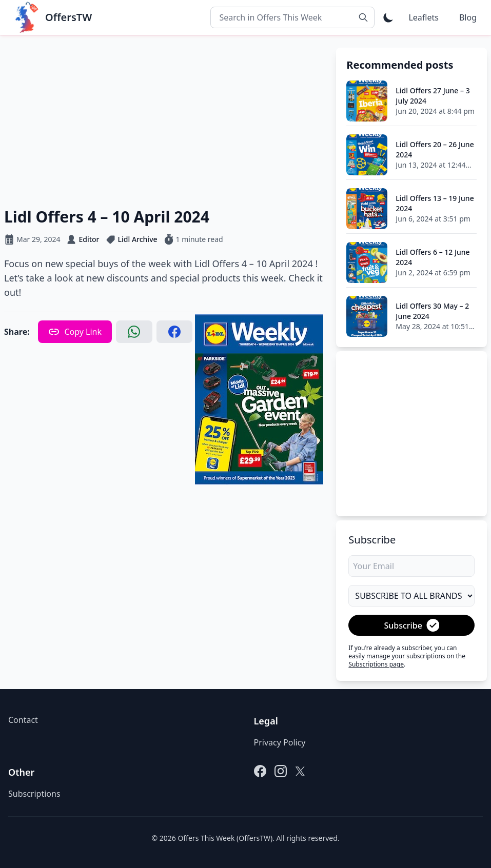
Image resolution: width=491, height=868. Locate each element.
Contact (23, 720)
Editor (89, 239)
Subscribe (411, 625)
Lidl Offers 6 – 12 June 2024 (433, 257)
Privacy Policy (280, 742)
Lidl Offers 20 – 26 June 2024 (435, 149)
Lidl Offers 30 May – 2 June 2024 (432, 311)
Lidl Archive (138, 239)
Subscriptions (34, 794)
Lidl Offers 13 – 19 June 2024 (435, 203)
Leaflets (423, 17)
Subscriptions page (376, 664)
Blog (468, 17)
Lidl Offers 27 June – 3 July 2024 (433, 96)
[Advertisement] (165, 119)
